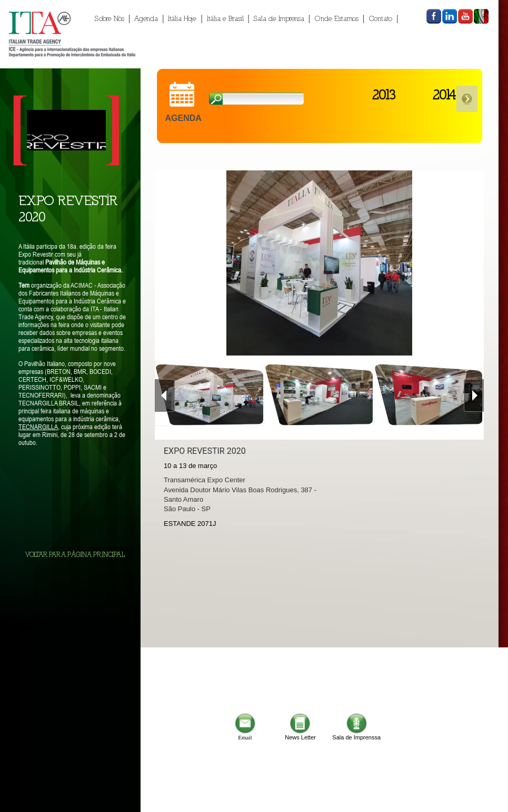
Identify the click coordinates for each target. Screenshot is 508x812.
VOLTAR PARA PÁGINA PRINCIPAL (75, 555)
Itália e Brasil (225, 18)
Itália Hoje (182, 18)
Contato (380, 18)
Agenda (146, 18)
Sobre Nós (109, 18)
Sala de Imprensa (279, 18)
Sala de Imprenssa (356, 735)
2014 (444, 94)
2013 (384, 94)
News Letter (300, 735)
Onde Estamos (336, 18)
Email (245, 735)
